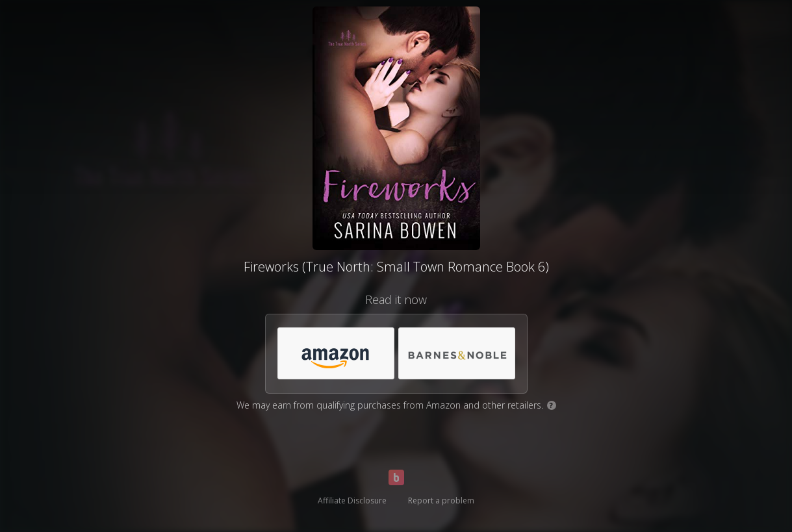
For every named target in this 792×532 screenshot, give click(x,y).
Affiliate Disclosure (352, 500)
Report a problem (441, 500)
